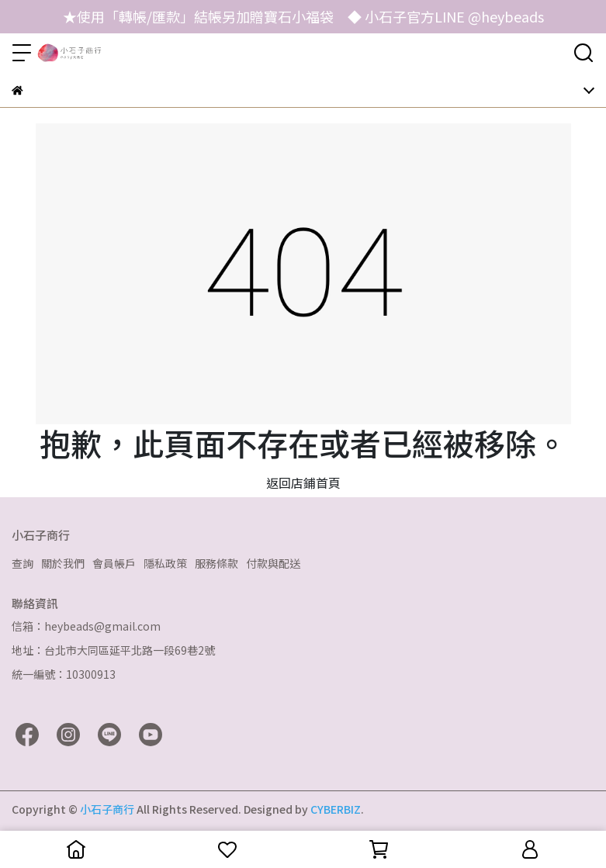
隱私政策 (165, 563)
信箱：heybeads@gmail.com (86, 626)
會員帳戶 (114, 563)
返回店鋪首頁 (303, 482)
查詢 (23, 563)
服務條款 (216, 563)
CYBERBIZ (336, 809)
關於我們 (63, 563)
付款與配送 (273, 563)
